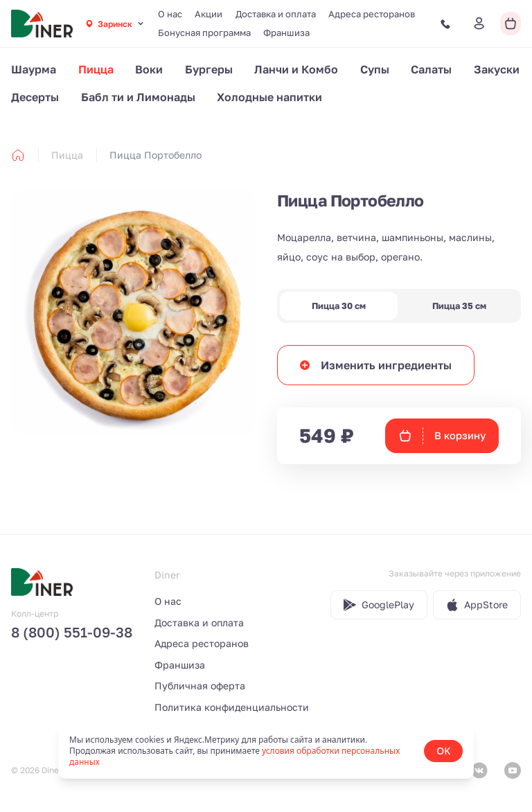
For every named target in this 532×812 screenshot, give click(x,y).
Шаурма (34, 69)
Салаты (431, 69)
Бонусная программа (204, 33)
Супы (375, 69)
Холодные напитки (269, 97)
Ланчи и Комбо (296, 69)
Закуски (497, 69)
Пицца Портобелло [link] (156, 155)
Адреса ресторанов (372, 14)
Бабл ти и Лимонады (138, 97)
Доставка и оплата (276, 14)
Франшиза (286, 33)
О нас (170, 14)
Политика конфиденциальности (232, 707)
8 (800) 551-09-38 (72, 632)
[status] (266, 751)
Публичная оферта (200, 686)
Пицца (96, 69)
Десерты (35, 97)
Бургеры (209, 69)
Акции (209, 14)
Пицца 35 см (459, 306)
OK (443, 751)
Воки (149, 69)
